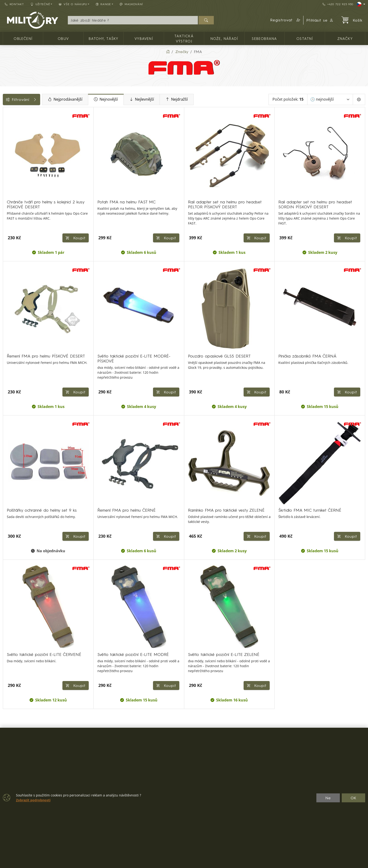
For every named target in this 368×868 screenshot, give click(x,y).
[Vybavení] (6, 124)
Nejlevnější (175, 99)
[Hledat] (206, 20)
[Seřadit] (330, 99)
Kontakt (14, 4)
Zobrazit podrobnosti (33, 800)
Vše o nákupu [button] (73, 4)
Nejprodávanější (98, 99)
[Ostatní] (6, 141)
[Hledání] (133, 20)
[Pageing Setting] (359, 99)
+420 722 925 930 (338, 4)
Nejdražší (210, 99)
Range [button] (103, 4)
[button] (285, 20)
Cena (10, 152)
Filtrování (38, 99)
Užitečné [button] (40, 4)
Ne (328, 798)
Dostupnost (16, 163)
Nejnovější (139, 99)
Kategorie (14, 112)
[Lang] (361, 4)
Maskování (131, 4)
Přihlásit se (320, 20)
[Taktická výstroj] (6, 132)
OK (354, 798)
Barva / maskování (22, 173)
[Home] (168, 52)
